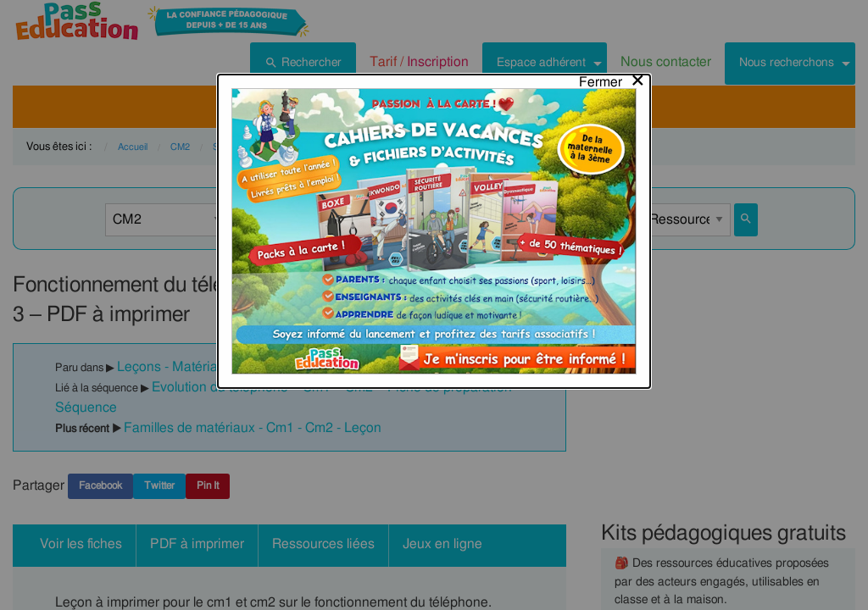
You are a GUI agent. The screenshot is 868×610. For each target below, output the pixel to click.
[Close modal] (612, 23)
